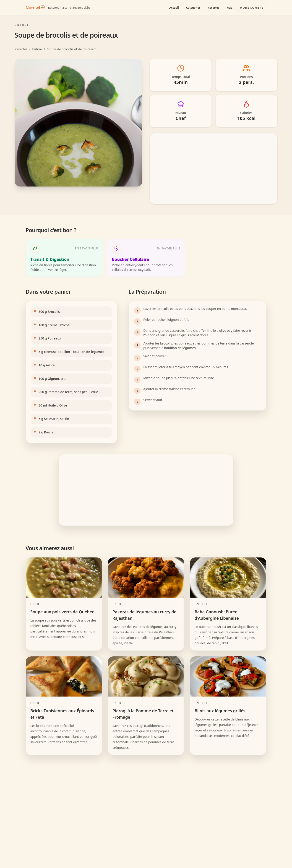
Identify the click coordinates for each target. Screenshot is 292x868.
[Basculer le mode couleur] (252, 8)
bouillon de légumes (89, 352)
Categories (193, 8)
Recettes (214, 8)
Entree (37, 49)
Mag (229, 8)
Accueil (174, 8)
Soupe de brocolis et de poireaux (71, 49)
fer (204, 330)
